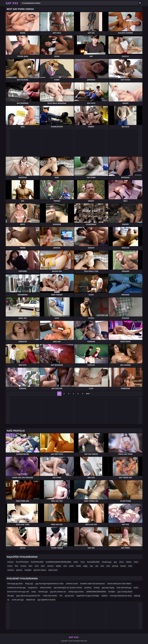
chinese (10, 562)
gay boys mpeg (108, 588)
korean (123, 566)
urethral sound (72, 584)
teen (30, 566)
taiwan (129, 562)
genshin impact (40, 570)
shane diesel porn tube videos (119, 584)
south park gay (18, 600)
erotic (136, 588)
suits (37, 566)
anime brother (46, 588)
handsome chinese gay (17, 588)
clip (97, 566)
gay (115, 562)
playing (137, 596)
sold (108, 566)
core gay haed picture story (121, 596)
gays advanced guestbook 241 (28, 596)
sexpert (105, 596)
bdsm (76, 562)
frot (61, 596)
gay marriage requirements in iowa (49, 584)
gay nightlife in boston (46, 600)
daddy (58, 566)
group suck (69, 596)
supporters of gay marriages (88, 596)
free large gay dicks (15, 584)
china (121, 562)
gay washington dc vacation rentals (68, 588)
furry (83, 562)
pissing (115, 566)
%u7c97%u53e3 (22, 562)
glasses (19, 570)
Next (88, 394)
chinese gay (107, 562)
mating (97, 588)
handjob (28, 570)
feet (16, 566)
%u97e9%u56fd (37, 562)
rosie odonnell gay (124, 588)
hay (91, 566)
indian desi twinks (50, 596)
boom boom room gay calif (18, 592)
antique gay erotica (76, 592)
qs (8, 600)
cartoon (50, 566)
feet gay (11, 596)
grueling (88, 588)
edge (85, 566)
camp (33, 592)
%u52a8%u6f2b (93, 562)
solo (65, 566)
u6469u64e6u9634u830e (96, 592)
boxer (72, 566)
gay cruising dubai (125, 592)
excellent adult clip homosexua (92, 584)
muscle (23, 566)
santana (11, 570)
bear (43, 566)
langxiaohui (33, 588)
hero (130, 566)
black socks (53, 570)
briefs (79, 566)
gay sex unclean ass (58, 592)
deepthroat (31, 600)
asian (136, 562)
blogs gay (29, 584)
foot (102, 566)
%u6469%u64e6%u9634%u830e (58, 562)
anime (10, 566)
